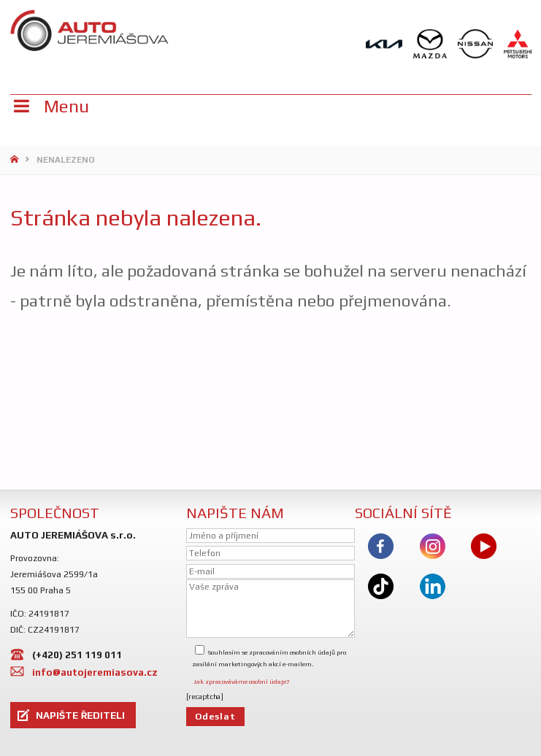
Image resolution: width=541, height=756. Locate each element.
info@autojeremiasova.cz (95, 672)
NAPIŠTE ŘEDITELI (80, 715)
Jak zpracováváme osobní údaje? (241, 682)
